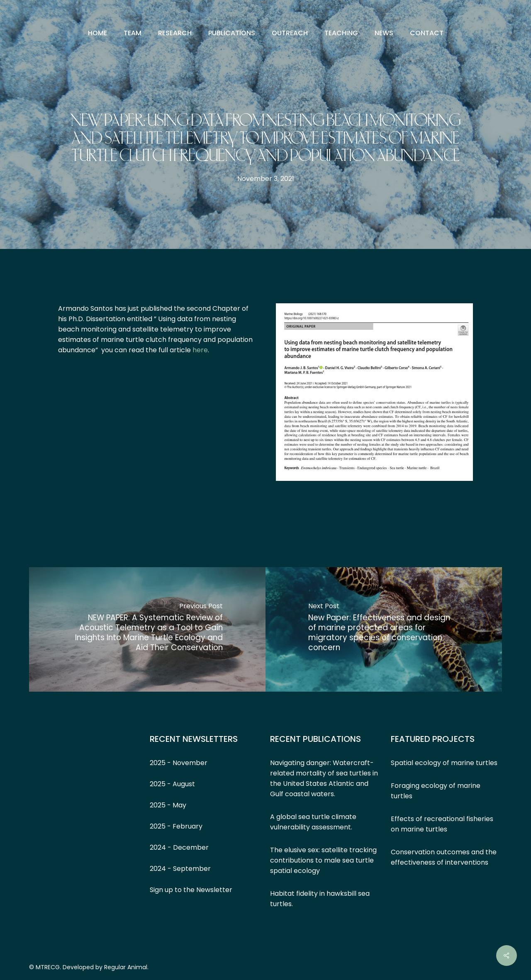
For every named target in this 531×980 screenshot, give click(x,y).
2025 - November (179, 763)
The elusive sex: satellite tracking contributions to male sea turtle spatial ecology (323, 860)
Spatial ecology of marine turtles (444, 763)
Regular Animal (126, 967)
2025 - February (176, 826)
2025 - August (172, 784)
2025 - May (168, 805)
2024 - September (180, 869)
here (200, 350)
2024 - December (179, 847)
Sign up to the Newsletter (191, 890)
